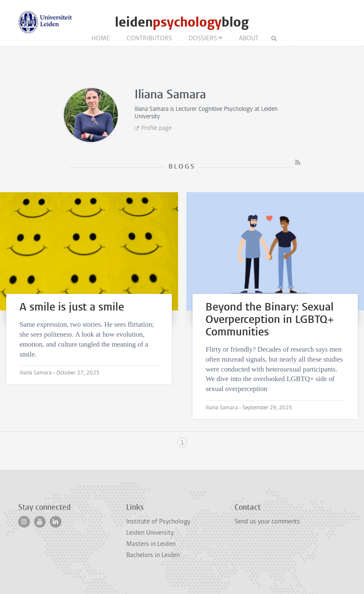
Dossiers (203, 38)
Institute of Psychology (158, 521)
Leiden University (150, 533)
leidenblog (182, 22)
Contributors (149, 38)
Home (101, 38)
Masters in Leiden (151, 544)
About (249, 38)
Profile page (156, 128)
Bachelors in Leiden (153, 555)
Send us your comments (267, 521)
